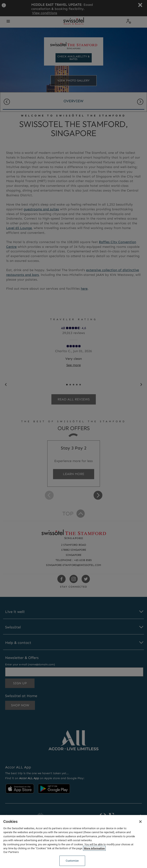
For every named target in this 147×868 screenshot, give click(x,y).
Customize (72, 861)
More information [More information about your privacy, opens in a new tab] (94, 848)
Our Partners (11, 852)
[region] (73, 842)
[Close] (140, 822)
